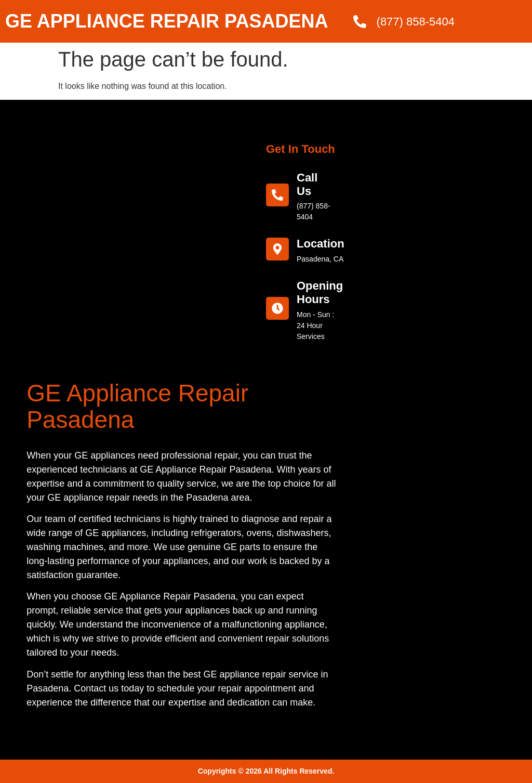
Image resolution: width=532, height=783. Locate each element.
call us (307, 184)
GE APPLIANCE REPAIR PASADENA (167, 21)
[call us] (277, 195)
